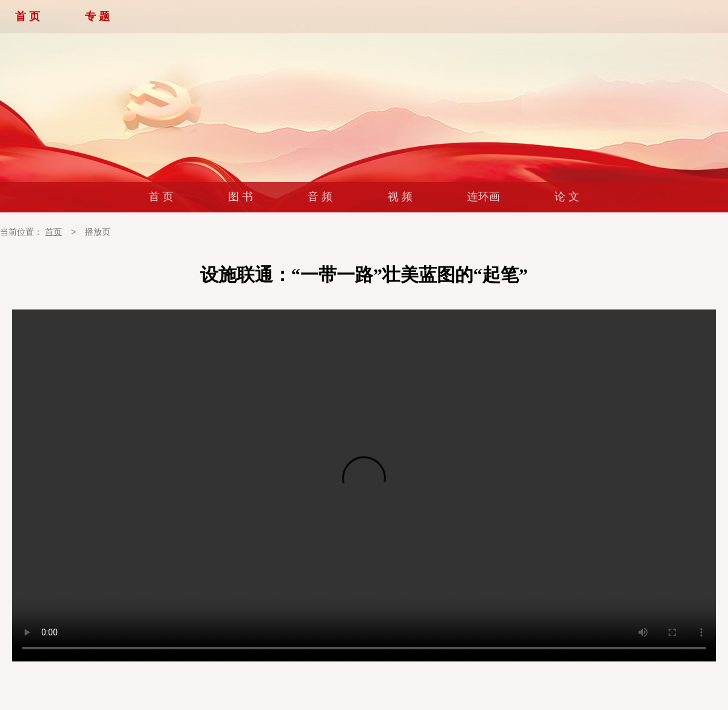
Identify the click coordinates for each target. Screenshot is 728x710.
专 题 (97, 16)
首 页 (28, 16)
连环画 (484, 197)
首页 (53, 232)
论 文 (567, 197)
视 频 (400, 197)
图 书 (241, 197)
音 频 (320, 197)
